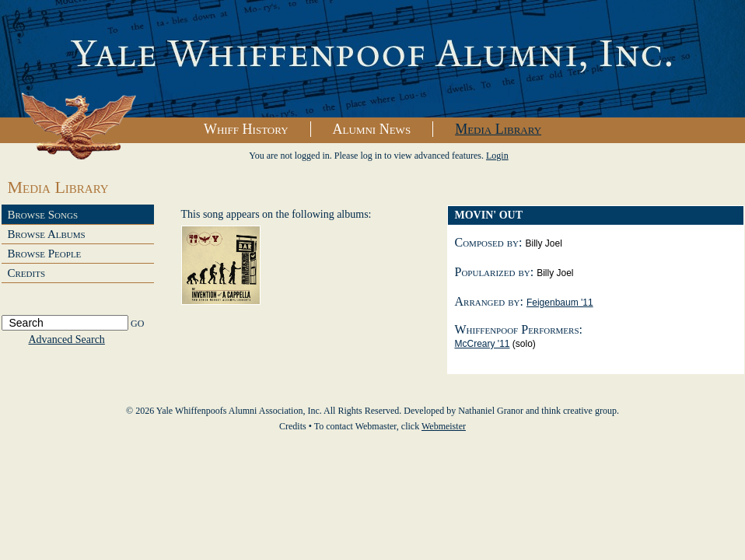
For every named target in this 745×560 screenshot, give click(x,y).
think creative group (579, 411)
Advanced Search (67, 339)
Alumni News (372, 129)
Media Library (498, 129)
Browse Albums (47, 234)
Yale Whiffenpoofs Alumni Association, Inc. (372, 59)
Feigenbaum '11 (560, 303)
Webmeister (444, 426)
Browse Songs (43, 215)
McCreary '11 (483, 344)
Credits (27, 273)
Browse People (45, 254)
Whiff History (246, 129)
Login (497, 156)
